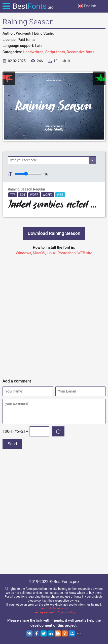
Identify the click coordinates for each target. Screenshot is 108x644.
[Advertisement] (54, 315)
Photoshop (67, 253)
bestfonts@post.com (54, 608)
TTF (13, 195)
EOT (23, 195)
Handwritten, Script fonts (44, 52)
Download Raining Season (54, 233)
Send (12, 444)
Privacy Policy (66, 612)
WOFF (34, 195)
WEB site (85, 253)
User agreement (43, 612)
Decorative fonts (81, 52)
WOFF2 (47, 195)
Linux (51, 253)
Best (33, 6)
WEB (60, 195)
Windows (24, 253)
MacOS (39, 253)
